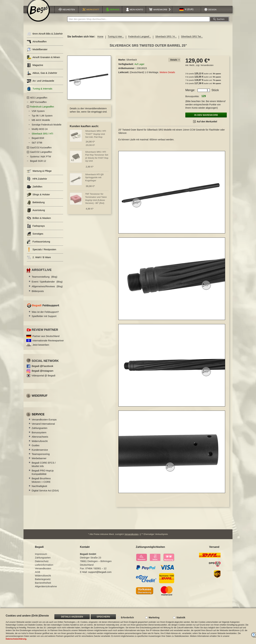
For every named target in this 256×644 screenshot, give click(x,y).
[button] (186, 14)
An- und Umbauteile (40, 85)
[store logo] (38, 14)
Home (100, 41)
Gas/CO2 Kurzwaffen (41, 152)
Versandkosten (207, 69)
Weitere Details (167, 76)
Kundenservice (40, 454)
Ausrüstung (36, 214)
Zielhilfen (35, 191)
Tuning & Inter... (116, 41)
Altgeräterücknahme (46, 590)
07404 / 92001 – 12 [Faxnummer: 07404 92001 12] (96, 572)
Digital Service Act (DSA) (45, 495)
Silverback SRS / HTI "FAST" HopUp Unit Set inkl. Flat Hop (96, 138)
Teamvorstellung (44, 281)
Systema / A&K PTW (40, 161)
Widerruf (40, 400)
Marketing (154, 618)
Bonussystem (39, 437)
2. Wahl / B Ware (39, 261)
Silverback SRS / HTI (42, 138)
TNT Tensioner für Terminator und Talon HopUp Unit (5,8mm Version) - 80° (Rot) (96, 203)
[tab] (174, 64)
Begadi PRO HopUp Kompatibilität (43, 476)
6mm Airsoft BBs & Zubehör (45, 38)
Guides (36, 449)
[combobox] (138, 23)
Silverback (132, 64)
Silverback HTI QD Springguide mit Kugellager (94, 182)
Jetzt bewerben (41, 349)
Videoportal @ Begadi (43, 380)
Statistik (181, 618)
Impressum (41, 558)
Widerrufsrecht (40, 445)
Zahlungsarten (40, 432)
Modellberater (37, 54)
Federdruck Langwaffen (42, 111)
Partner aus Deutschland (46, 340)
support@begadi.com (100, 576)
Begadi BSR (38, 142)
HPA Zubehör (37, 183)
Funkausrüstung (38, 246)
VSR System (38, 115)
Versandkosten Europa (44, 424)
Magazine (35, 69)
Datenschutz (42, 565)
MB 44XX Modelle (41, 124)
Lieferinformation (44, 569)
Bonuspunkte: (192, 100)
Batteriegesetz (43, 583)
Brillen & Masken (39, 222)
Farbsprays (36, 230)
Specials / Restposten (41, 254)
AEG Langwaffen (39, 102)
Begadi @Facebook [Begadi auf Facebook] (42, 370)
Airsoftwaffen (37, 46)
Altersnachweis (40, 441)
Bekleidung (36, 207)
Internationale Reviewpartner (48, 345)
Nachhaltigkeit (39, 490)
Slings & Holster (38, 199)
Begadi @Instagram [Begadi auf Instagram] (43, 375)
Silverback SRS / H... (166, 41)
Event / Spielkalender (47, 286)
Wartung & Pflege (39, 175)
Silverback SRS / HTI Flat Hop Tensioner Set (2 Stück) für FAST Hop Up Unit (97, 161)
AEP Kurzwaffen (38, 106)
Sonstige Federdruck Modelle (47, 129)
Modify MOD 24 (40, 133)
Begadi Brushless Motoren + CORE (41, 484)
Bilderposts (38, 295)
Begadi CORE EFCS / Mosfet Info (44, 468)
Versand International (43, 428)
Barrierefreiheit (43, 587)
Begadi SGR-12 (38, 165)
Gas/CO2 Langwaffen (41, 156)
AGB (38, 576)
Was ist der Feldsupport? (45, 316)
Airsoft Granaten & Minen (43, 61)
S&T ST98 (37, 147)
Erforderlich (127, 618)
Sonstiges (35, 238)
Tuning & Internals (40, 93)
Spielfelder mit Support (44, 320)
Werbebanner (39, 462)
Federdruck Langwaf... (140, 41)
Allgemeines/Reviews (47, 290)
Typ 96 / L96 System (42, 120)
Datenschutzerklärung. (16, 639)
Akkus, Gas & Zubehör (42, 77)
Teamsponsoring (41, 458)
